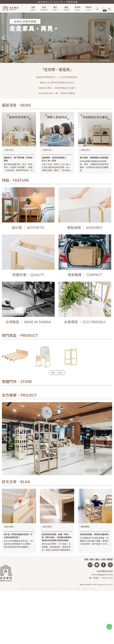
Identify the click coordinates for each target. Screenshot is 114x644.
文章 (103, 559)
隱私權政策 (88, 584)
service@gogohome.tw (102, 574)
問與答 (110, 559)
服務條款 (82, 584)
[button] (109, 10)
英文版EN (95, 584)
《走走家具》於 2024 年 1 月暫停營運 (57, 2)
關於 (92, 559)
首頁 (86, 559)
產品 (97, 559)
